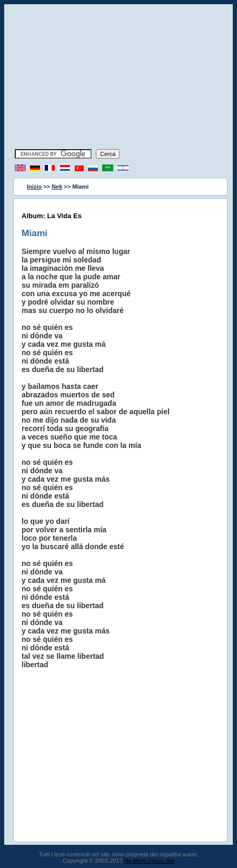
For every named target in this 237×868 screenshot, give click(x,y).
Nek (57, 187)
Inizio (34, 187)
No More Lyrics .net (149, 861)
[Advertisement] (118, 78)
